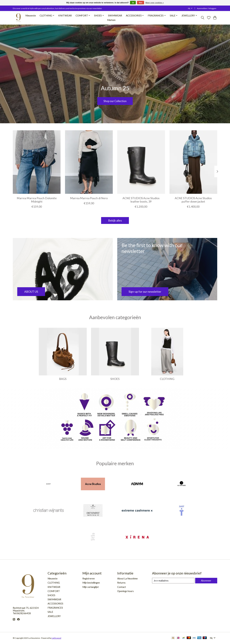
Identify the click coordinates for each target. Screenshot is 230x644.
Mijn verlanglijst (91, 587)
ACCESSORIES (55, 604)
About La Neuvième (127, 579)
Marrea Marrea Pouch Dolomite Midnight (37, 200)
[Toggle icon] (203, 18)
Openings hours (125, 591)
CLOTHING (167, 379)
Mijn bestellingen (91, 583)
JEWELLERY (54, 616)
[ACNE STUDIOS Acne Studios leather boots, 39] (141, 162)
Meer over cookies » (155, 3)
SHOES (115, 379)
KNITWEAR (65, 15)
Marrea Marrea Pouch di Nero (89, 198)
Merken (111, 20)
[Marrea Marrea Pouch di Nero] (89, 162)
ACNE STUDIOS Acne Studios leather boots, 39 (141, 200)
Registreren (89, 579)
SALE (50, 612)
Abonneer (206, 581)
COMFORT (54, 591)
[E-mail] (173, 581)
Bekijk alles (115, 220)
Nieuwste (31, 15)
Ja (133, 3)
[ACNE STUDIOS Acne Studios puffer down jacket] (193, 162)
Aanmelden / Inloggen (207, 8)
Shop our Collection (115, 101)
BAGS (63, 379)
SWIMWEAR (115, 15)
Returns (121, 583)
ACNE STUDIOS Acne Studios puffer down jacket (193, 200)
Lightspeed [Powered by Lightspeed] (56, 638)
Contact (122, 587)
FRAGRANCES (55, 608)
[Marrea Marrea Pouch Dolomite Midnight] (37, 162)
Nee (141, 3)
